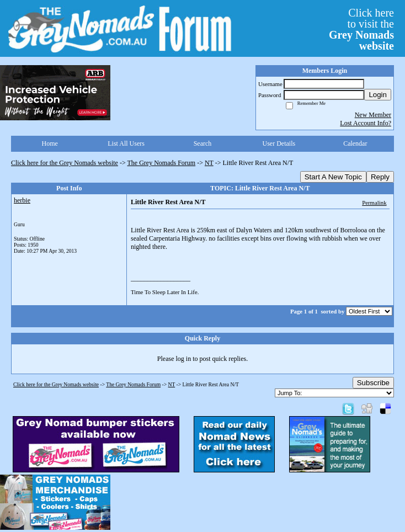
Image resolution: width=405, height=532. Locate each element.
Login (378, 95)
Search (203, 143)
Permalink (374, 203)
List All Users (126, 143)
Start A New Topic (333, 177)
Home (50, 143)
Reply (380, 177)
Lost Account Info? (366, 123)
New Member (373, 115)
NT (209, 163)
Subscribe (373, 383)
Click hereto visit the (361, 29)
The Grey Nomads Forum (162, 163)
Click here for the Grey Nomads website (65, 163)
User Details (279, 143)
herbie (22, 200)
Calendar (355, 143)
